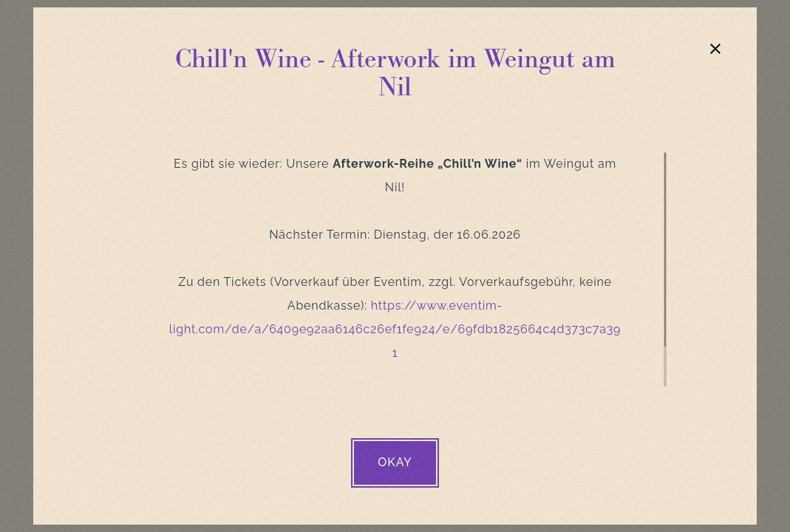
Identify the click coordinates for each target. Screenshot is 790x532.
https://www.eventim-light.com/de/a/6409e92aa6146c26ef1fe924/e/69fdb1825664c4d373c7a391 (395, 329)
